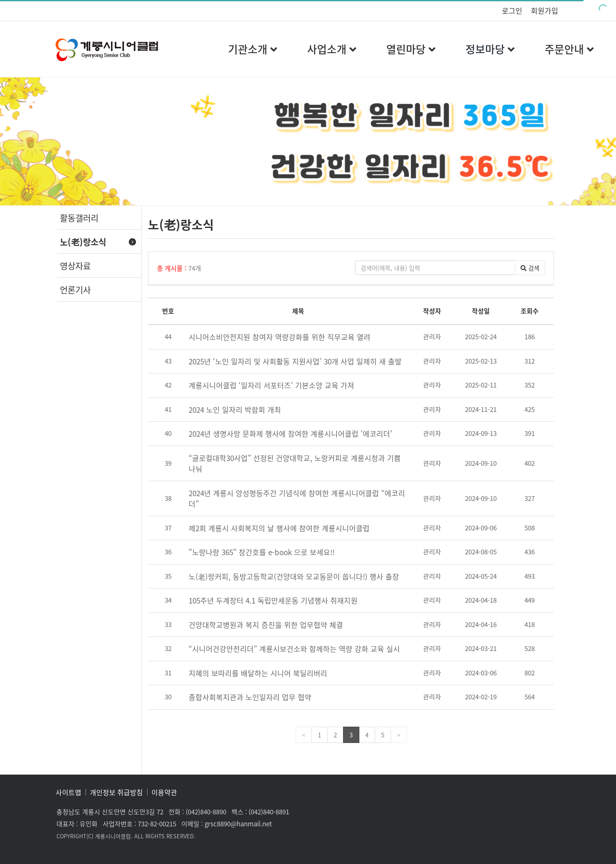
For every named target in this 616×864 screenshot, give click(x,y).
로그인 (512, 10)
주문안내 (569, 49)
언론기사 (75, 290)
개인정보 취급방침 (116, 792)
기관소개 (253, 49)
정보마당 (490, 49)
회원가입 (545, 10)
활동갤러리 (79, 218)
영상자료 (75, 266)
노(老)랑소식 (83, 242)
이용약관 (164, 792)
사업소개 (332, 49)
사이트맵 (68, 792)
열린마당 (411, 49)
